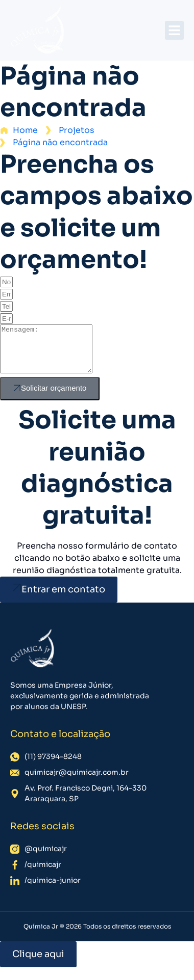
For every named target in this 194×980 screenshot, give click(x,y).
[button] (175, 31)
